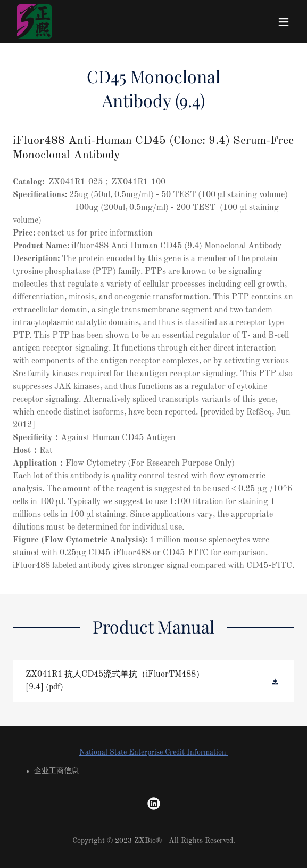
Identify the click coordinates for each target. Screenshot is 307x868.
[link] (34, 22)
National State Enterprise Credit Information (154, 752)
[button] (284, 22)
